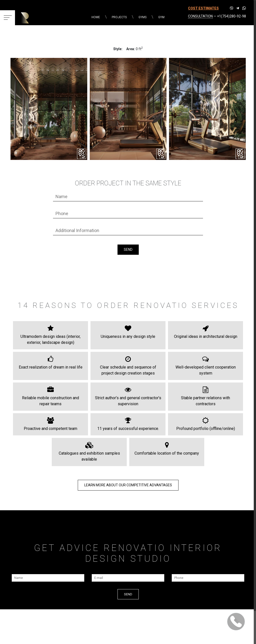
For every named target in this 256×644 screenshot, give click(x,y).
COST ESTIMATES (203, 8)
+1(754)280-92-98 (231, 16)
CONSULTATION (200, 16)
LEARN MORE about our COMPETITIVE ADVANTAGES (128, 485)
